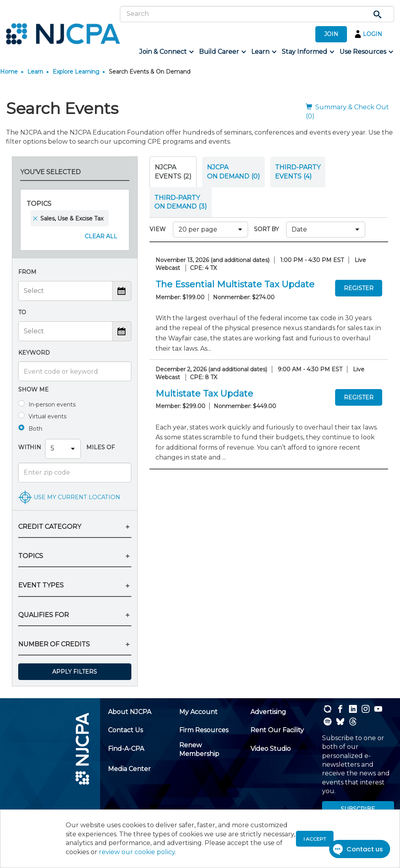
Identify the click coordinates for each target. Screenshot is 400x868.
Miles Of (100, 447)
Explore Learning (76, 72)
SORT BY (268, 229)
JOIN (331, 34)
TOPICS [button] (31, 556)
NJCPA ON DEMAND (233, 172)
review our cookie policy (137, 852)
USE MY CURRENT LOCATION (77, 497)
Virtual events (47, 416)
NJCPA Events (173, 172)
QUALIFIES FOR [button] (44, 615)
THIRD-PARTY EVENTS (298, 172)
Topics (39, 204)
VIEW (159, 229)
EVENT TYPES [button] (41, 585)
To (22, 312)
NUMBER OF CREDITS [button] (54, 644)
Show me (33, 389)
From (27, 272)
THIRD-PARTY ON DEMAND (181, 202)
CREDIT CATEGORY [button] (50, 527)
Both (35, 429)
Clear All (101, 236)
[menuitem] (166, 52)
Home (9, 72)
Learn (35, 72)
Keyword (34, 353)
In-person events (52, 405)
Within (30, 447)
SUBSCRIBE (358, 809)
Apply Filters (75, 672)
